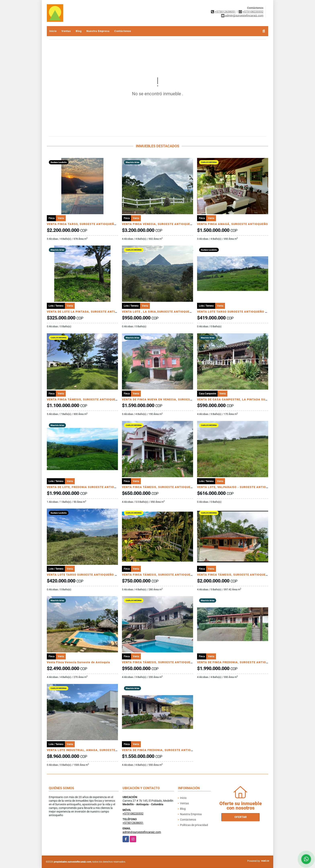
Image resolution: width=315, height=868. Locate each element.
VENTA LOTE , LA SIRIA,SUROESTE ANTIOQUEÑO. (158, 312)
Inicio (53, 31)
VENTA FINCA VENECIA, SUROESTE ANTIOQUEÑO (158, 224)
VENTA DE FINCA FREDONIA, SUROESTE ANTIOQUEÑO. (162, 750)
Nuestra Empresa (98, 31)
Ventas (66, 31)
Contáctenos (123, 31)
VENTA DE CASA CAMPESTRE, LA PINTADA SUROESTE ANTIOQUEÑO (247, 399)
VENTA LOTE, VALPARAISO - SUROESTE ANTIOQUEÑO (237, 487)
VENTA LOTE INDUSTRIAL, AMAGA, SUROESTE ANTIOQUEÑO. (92, 750)
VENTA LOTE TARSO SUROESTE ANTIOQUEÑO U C (233, 312)
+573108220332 (253, 12)
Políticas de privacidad (194, 825)
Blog (79, 31)
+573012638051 (225, 12)
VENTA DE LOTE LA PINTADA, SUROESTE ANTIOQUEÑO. (88, 312)
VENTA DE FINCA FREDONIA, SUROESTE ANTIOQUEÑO (237, 662)
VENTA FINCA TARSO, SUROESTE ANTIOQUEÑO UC (84, 224)
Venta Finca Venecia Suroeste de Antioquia (78, 662)
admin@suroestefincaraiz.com (142, 832)
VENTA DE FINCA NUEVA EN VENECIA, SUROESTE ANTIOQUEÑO (168, 399)
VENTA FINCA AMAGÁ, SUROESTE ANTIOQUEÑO (233, 224)
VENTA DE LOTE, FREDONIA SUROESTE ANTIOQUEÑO (86, 487)
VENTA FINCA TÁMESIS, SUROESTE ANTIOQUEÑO (83, 399)
